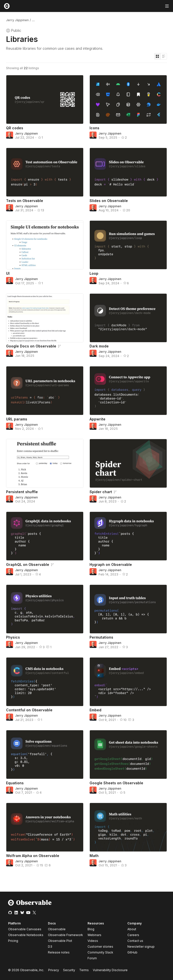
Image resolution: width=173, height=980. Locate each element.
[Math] (128, 827)
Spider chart (101, 492)
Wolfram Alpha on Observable (33, 856)
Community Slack (100, 952)
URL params (17, 419)
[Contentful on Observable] (45, 682)
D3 (50, 947)
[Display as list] (164, 56)
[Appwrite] (128, 391)
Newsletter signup (141, 947)
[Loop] (128, 245)
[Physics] (45, 609)
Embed (95, 710)
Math (94, 856)
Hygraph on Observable (111, 564)
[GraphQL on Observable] (45, 536)
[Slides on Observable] (128, 172)
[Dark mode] (128, 318)
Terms (84, 970)
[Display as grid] (157, 56)
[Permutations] (128, 609)
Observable (57, 929)
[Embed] (128, 682)
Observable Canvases (25, 929)
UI (8, 273)
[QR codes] (45, 99)
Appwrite (97, 419)
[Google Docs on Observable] (45, 318)
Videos (93, 941)
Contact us (135, 941)
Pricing (13, 941)
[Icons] (128, 99)
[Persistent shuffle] (45, 463)
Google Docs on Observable (31, 346)
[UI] (45, 245)
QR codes (15, 128)
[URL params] (45, 391)
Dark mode (99, 346)
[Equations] (45, 755)
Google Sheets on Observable (116, 783)
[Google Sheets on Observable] (128, 755)
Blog (91, 929)
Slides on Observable (109, 201)
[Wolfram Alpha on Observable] (45, 827)
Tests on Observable (25, 201)
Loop (94, 273)
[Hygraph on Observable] (128, 536)
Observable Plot (60, 941)
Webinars (94, 935)
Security (69, 970)
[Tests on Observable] (45, 172)
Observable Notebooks (26, 935)
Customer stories (100, 947)
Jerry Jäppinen (17, 20)
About (132, 929)
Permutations (101, 637)
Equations (15, 783)
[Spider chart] (128, 463)
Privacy (54, 970)
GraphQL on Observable (28, 564)
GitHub (132, 952)
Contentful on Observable (29, 710)
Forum (92, 958)
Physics (13, 637)
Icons (94, 128)
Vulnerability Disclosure (110, 970)
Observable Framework (65, 935)
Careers (133, 935)
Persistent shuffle (22, 492)
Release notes (59, 952)
